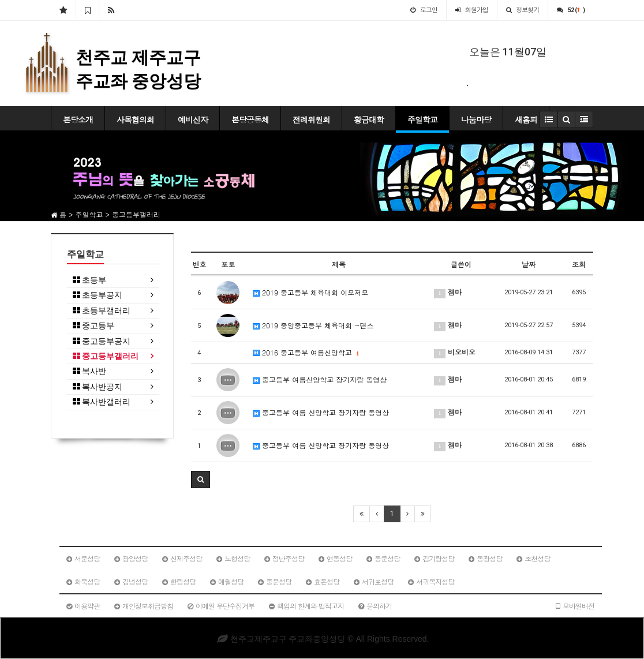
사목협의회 (135, 119)
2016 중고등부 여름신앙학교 (306, 352)
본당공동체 (250, 119)
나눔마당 (476, 119)
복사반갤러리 (102, 402)
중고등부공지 (102, 341)
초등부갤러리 (102, 311)
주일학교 (422, 119)
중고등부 (93, 326)
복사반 (89, 371)
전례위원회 (311, 119)
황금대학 (369, 119)
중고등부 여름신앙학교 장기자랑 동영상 (320, 379)
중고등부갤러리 (106, 356)
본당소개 (78, 119)
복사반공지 (98, 387)
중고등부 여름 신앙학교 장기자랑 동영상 (321, 412)
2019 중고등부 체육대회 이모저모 (310, 292)
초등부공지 (98, 295)
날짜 (529, 264)
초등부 (89, 280)
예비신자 (193, 119)
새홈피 (526, 119)
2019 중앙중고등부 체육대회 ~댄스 (313, 325)
